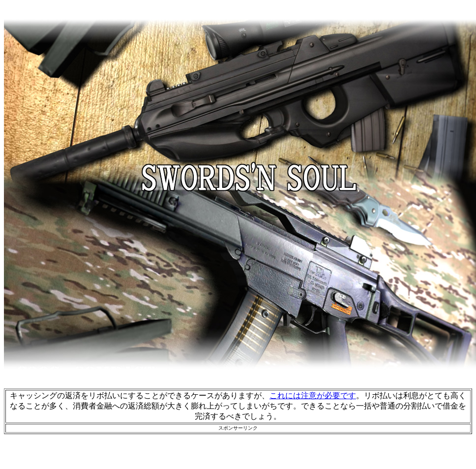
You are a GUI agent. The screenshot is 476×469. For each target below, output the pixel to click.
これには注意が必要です (313, 396)
